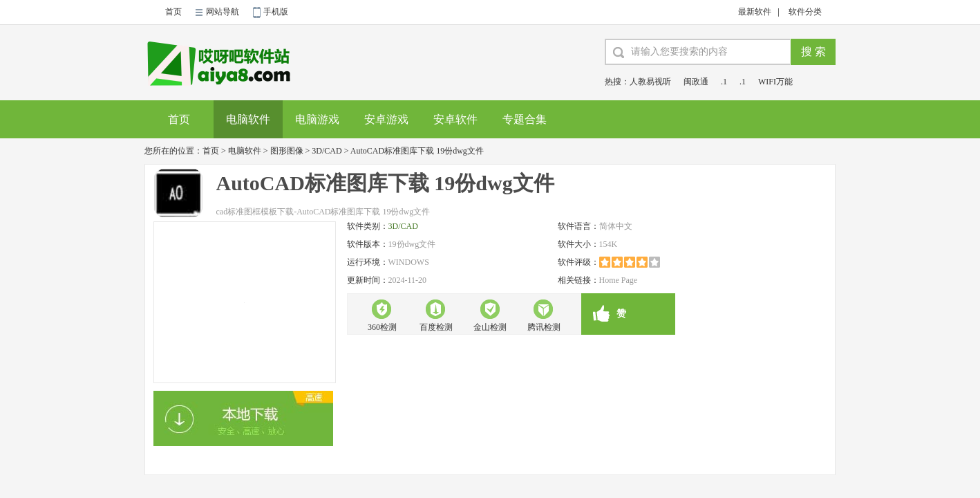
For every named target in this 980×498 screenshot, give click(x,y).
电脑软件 (248, 119)
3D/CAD (327, 151)
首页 (173, 12)
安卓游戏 (386, 119)
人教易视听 (650, 82)
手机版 (276, 12)
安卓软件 (455, 119)
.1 (724, 82)
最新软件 (755, 12)
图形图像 (287, 151)
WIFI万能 (775, 82)
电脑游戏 (317, 119)
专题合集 (525, 119)
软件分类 (805, 12)
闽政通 (696, 82)
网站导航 (223, 12)
